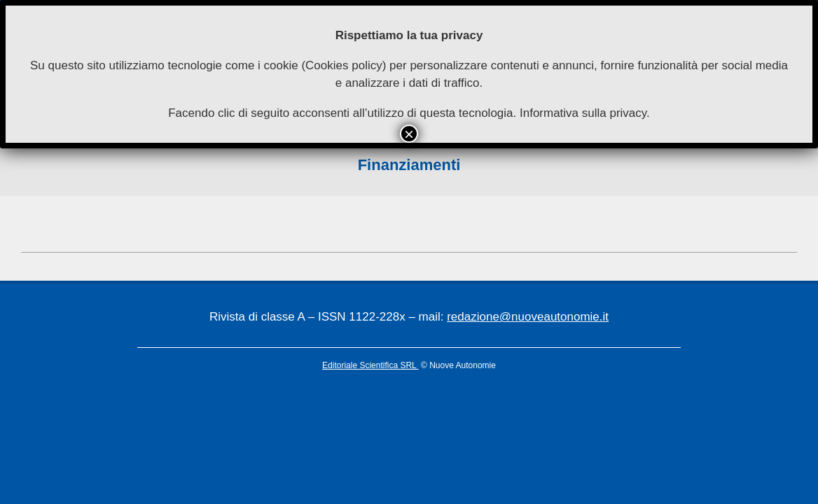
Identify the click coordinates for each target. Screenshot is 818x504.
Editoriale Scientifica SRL (370, 365)
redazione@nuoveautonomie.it (528, 317)
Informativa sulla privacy (583, 113)
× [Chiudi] (409, 134)
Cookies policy (344, 65)
